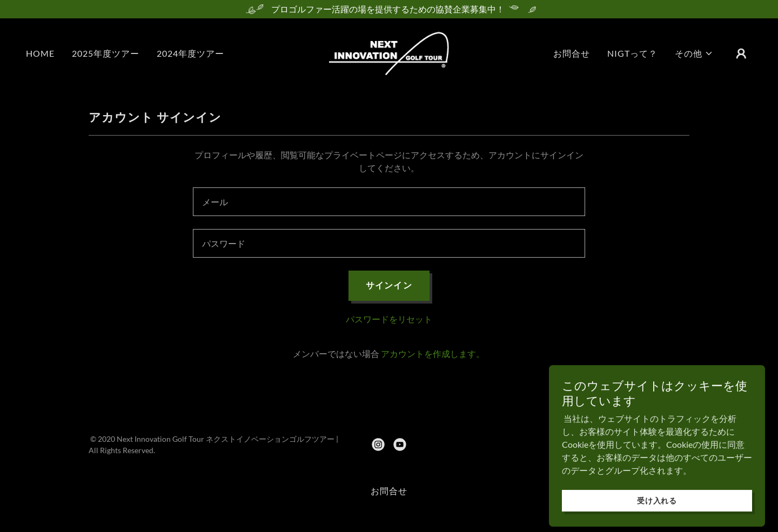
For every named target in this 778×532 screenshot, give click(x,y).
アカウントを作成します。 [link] (433, 353)
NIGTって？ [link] (632, 53)
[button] (694, 53)
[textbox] (389, 202)
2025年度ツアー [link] (106, 53)
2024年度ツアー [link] (190, 53)
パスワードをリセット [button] (389, 319)
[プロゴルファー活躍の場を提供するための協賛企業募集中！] (389, 9)
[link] (389, 52)
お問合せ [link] (572, 53)
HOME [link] (40, 53)
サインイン (389, 285)
